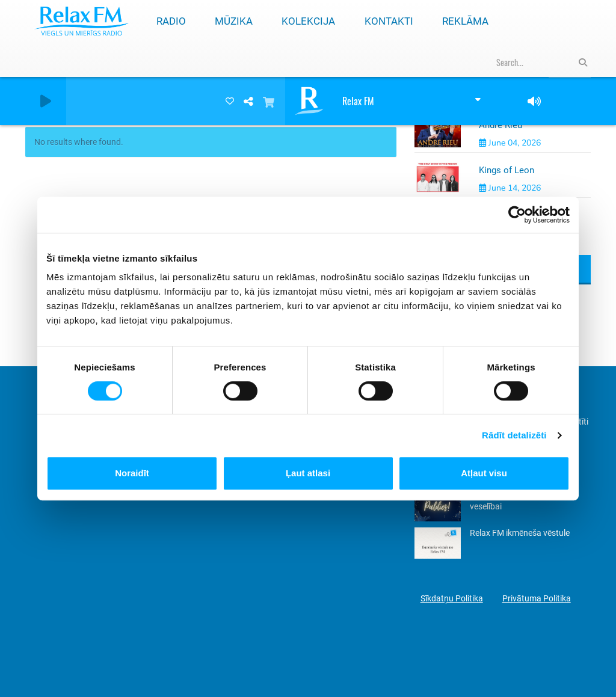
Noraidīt (132, 473)
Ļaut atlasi (308, 473)
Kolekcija (308, 21)
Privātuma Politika (537, 598)
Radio (171, 21)
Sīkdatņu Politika (452, 598)
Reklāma (465, 21)
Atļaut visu (484, 473)
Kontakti (389, 21)
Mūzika (234, 21)
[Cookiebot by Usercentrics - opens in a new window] (517, 215)
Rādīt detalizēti (514, 435)
